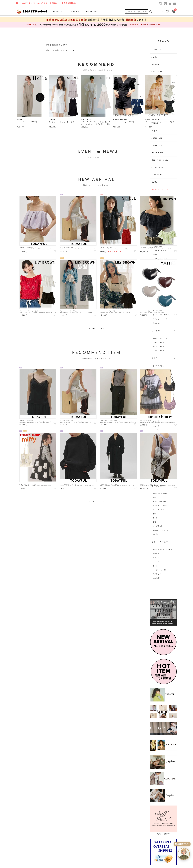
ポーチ (155, 518)
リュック (156, 426)
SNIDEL (155, 64)
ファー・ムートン (159, 251)
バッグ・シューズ (159, 570)
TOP (51, 33)
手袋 (154, 514)
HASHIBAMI (158, 153)
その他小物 (157, 578)
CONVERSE (158, 167)
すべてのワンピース (160, 338)
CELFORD (157, 72)
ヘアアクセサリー (159, 502)
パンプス (156, 430)
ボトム (155, 566)
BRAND (75, 12)
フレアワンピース (159, 342)
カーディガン (158, 311)
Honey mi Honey (160, 160)
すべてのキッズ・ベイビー (163, 549)
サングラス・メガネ (160, 506)
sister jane (157, 138)
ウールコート (158, 246)
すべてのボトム (158, 366)
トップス (156, 558)
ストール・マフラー (160, 510)
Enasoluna (157, 175)
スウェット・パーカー (161, 319)
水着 (154, 522)
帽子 (154, 497)
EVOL (154, 182)
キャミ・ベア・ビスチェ (162, 315)
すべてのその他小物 (160, 493)
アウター (156, 554)
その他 (155, 534)
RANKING (92, 12)
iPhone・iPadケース (161, 530)
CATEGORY (57, 12)
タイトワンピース (159, 346)
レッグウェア (158, 526)
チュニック (157, 323)
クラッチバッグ (158, 422)
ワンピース (157, 562)
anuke (155, 57)
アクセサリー (158, 574)
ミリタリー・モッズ (160, 259)
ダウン (155, 255)
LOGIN (160, 12)
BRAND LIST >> (160, 189)
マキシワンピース (159, 350)
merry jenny (157, 145)
